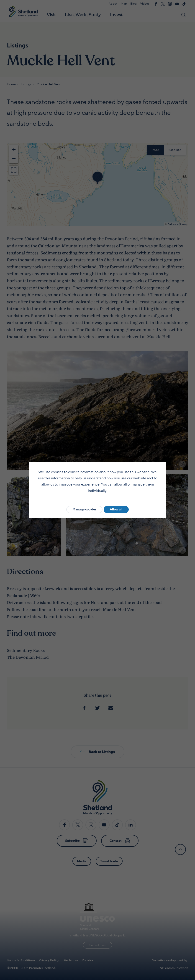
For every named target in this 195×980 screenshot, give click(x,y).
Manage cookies (84, 509)
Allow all (116, 509)
